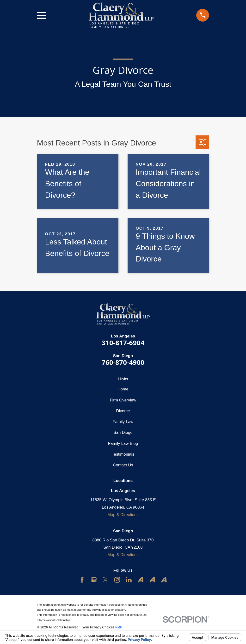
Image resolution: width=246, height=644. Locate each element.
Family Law (123, 422)
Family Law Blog (123, 444)
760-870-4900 (123, 362)
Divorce (123, 411)
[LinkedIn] (129, 580)
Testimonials (123, 454)
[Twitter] (105, 580)
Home (123, 389)
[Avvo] (141, 580)
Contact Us (123, 465)
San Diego (123, 432)
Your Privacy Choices (102, 627)
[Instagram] (117, 580)
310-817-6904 (123, 343)
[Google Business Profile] (94, 580)
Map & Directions (123, 515)
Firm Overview (123, 400)
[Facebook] (82, 580)
